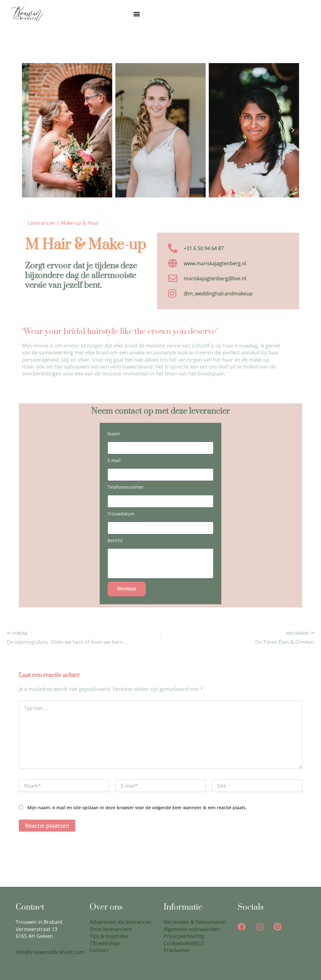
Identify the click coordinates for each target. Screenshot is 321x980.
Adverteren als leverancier (121, 922)
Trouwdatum (121, 514)
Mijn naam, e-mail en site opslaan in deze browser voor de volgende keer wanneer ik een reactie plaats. (137, 808)
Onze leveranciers (111, 929)
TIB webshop (105, 943)
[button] (137, 14)
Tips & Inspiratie (109, 936)
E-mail (114, 460)
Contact (99, 950)
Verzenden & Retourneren (195, 922)
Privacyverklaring (184, 936)
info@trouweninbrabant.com (50, 952)
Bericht (115, 540)
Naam (114, 434)
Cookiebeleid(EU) (184, 943)
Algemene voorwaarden (192, 929)
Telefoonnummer (126, 487)
